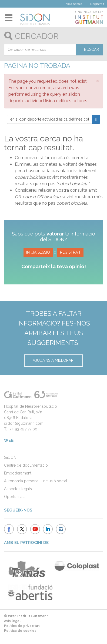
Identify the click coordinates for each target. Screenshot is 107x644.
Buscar (91, 49)
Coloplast (77, 566)
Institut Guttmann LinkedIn (48, 529)
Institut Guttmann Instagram (61, 529)
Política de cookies (20, 631)
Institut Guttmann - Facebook (9, 529)
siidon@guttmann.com (24, 423)
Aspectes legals (18, 489)
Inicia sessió (73, 4)
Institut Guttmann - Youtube (35, 529)
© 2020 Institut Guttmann (26, 616)
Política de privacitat (22, 626)
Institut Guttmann (83, 20)
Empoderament (18, 473)
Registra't (97, 4)
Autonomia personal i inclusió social (36, 481)
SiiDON (10, 457)
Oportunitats (15, 497)
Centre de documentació (26, 465)
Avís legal (12, 621)
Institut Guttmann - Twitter (22, 529)
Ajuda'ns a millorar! (54, 360)
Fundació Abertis (30, 592)
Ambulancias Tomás (27, 569)
